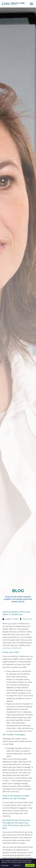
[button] (31, 4)
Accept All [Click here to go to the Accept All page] (30, 865)
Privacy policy (5, 865)
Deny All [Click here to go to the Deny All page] (17, 865)
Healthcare (27, 619)
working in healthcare (12, 648)
